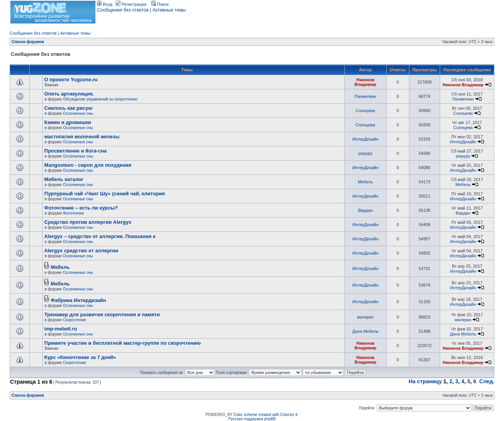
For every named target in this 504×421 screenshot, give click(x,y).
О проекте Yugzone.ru (71, 80)
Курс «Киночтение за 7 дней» (80, 357)
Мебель (365, 182)
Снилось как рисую (68, 108)
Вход (105, 4)
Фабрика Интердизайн (78, 300)
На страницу (425, 381)
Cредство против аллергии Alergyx (88, 222)
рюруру (365, 153)
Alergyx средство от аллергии (81, 251)
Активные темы (169, 10)
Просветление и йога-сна (75, 151)
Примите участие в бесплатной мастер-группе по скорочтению (123, 343)
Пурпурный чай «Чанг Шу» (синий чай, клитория (105, 194)
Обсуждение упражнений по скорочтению (100, 99)
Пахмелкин (365, 96)
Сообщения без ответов (123, 10)
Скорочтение (75, 320)
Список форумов (28, 42)
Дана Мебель (365, 331)
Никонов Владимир (365, 82)
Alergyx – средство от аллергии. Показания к (100, 236)
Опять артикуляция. (69, 94)
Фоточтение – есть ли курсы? (81, 208)
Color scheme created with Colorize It (265, 415)
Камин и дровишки (68, 122)
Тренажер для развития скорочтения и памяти (102, 314)
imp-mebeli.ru (61, 329)
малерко (365, 317)
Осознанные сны (78, 113)
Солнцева (365, 111)
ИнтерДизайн (365, 139)
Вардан (365, 210)
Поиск (160, 4)
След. (487, 381)
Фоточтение (74, 213)
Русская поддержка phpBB (252, 419)
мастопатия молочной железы (82, 137)
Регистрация (131, 4)
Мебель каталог (64, 179)
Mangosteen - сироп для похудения (88, 165)
